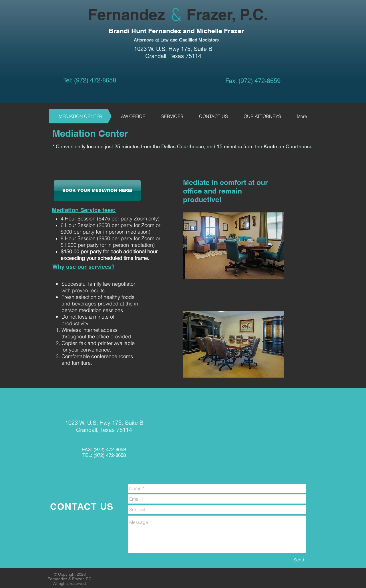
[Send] (299, 560)
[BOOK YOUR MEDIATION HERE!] (97, 191)
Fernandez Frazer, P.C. (159, 14)
